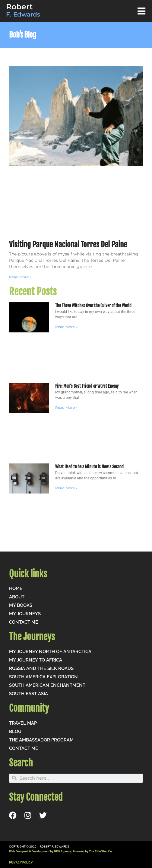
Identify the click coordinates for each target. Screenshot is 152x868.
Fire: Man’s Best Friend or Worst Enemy (87, 386)
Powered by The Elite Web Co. (93, 851)
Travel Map (23, 723)
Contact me (24, 622)
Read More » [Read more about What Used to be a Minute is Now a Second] (66, 488)
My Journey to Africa (36, 660)
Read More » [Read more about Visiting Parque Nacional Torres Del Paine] (20, 277)
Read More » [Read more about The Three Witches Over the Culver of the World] (66, 327)
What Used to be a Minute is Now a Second (89, 467)
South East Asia (28, 694)
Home (16, 588)
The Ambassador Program (41, 740)
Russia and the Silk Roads (41, 668)
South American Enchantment (47, 685)
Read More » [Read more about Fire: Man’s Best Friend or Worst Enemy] (66, 407)
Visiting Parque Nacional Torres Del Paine (68, 245)
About (17, 597)
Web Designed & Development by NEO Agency (40, 851)
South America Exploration (43, 677)
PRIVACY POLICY (21, 862)
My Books (21, 605)
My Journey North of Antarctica (50, 652)
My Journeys (25, 614)
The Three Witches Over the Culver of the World (93, 306)
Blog (15, 732)
